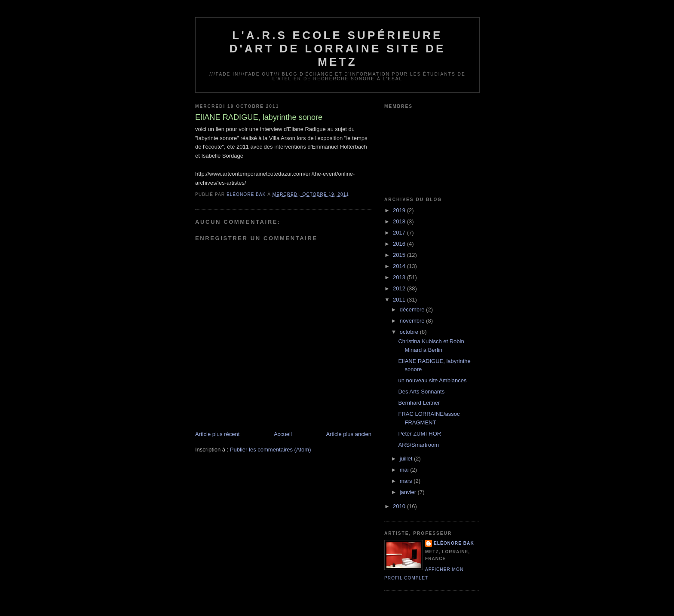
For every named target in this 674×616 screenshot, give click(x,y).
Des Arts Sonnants (421, 392)
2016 (400, 244)
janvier (409, 492)
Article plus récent (217, 434)
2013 (400, 277)
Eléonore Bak (454, 543)
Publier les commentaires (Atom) (271, 450)
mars (407, 481)
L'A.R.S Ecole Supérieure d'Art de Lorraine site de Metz (337, 49)
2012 (400, 288)
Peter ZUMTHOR (420, 434)
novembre (413, 321)
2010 (400, 506)
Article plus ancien (349, 434)
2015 (400, 255)
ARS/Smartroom (418, 445)
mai (405, 470)
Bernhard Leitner (419, 403)
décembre (413, 310)
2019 (400, 210)
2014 (400, 266)
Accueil (283, 434)
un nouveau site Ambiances (432, 380)
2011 (400, 300)
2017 (400, 233)
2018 (400, 221)
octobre (410, 332)
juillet (407, 459)
